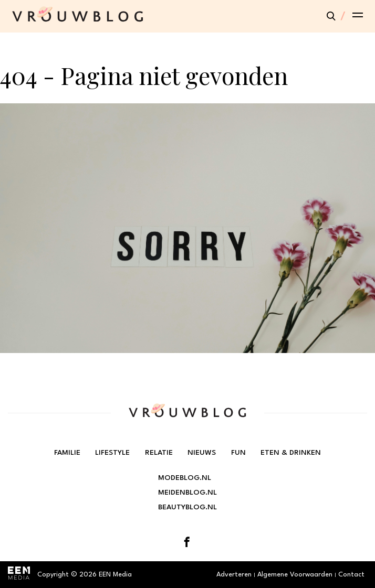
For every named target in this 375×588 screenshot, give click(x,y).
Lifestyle (112, 453)
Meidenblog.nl (187, 493)
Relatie (159, 453)
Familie (67, 453)
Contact (351, 575)
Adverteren (234, 575)
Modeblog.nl (185, 478)
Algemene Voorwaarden (295, 575)
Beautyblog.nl (187, 507)
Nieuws (202, 453)
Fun (238, 453)
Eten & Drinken (291, 453)
